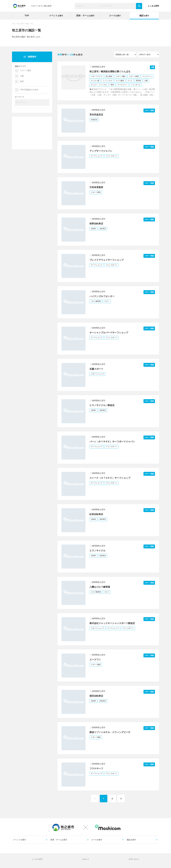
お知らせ (85, 862)
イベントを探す (20, 842)
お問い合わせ (134, 862)
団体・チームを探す (59, 842)
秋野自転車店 (97, 224)
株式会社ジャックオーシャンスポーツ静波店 (114, 623)
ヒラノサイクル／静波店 (103, 405)
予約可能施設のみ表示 (29, 90)
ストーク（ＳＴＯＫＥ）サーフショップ (111, 478)
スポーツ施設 (26, 70)
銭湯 (22, 81)
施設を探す (132, 842)
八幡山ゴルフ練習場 (100, 587)
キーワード (20, 97)
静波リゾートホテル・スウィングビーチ (111, 732)
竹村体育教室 (97, 187)
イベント (56, 16)
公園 (22, 76)
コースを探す (97, 842)
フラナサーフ (97, 768)
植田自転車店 (97, 696)
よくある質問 (153, 6)
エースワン (96, 660)
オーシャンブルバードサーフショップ (110, 333)
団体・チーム (85, 16)
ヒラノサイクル (98, 551)
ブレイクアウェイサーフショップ (108, 260)
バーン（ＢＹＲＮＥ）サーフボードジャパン (114, 442)
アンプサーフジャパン (102, 151)
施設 (144, 16)
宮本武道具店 (97, 115)
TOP (27, 16)
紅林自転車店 (97, 514)
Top (13, 24)
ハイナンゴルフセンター (103, 296)
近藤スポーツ (97, 369)
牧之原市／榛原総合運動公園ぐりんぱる (111, 71)
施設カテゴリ (20, 66)
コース (115, 16)
